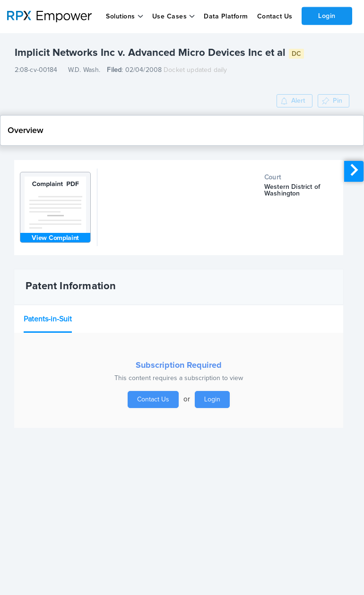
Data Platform (226, 17)
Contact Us (274, 17)
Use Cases (170, 17)
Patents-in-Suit (48, 319)
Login (327, 16)
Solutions (121, 17)
